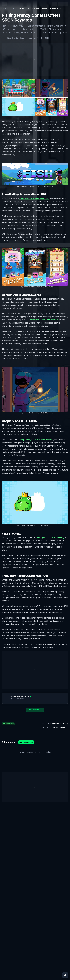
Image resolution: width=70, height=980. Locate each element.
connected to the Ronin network (44, 320)
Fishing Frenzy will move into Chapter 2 (36, 440)
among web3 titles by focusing (50, 538)
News (12, 9)
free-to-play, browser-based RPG (34, 198)
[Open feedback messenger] (65, 975)
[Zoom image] (35, 174)
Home (4, 9)
